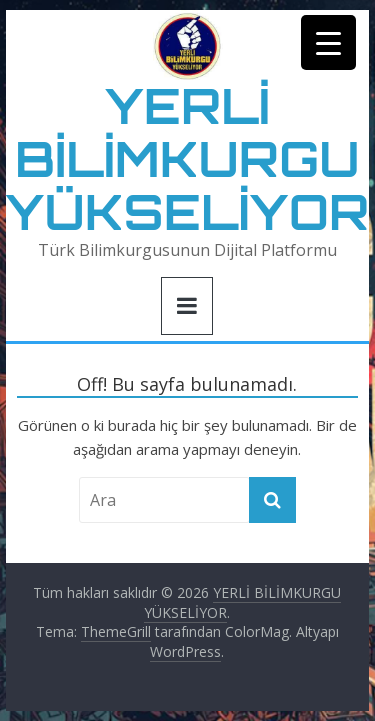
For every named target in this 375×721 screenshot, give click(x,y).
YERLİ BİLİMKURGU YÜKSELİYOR (188, 158)
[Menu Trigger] (328, 42)
